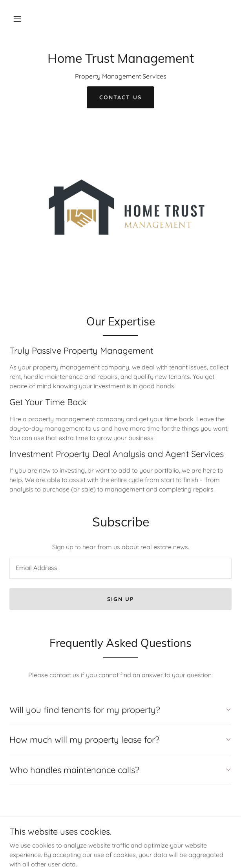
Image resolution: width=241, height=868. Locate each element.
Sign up (120, 599)
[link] (120, 60)
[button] (17, 19)
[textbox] (120, 568)
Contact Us (120, 97)
